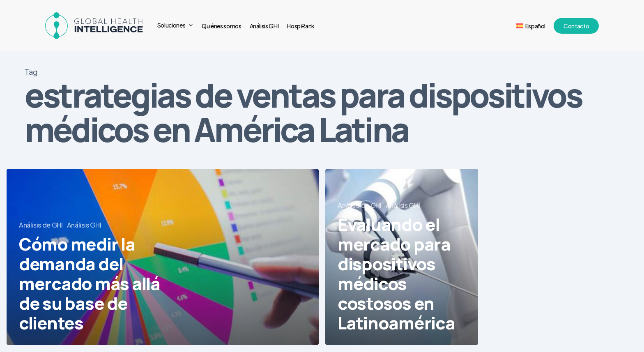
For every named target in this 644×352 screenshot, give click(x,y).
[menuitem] (531, 26)
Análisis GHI (84, 225)
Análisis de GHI (41, 225)
